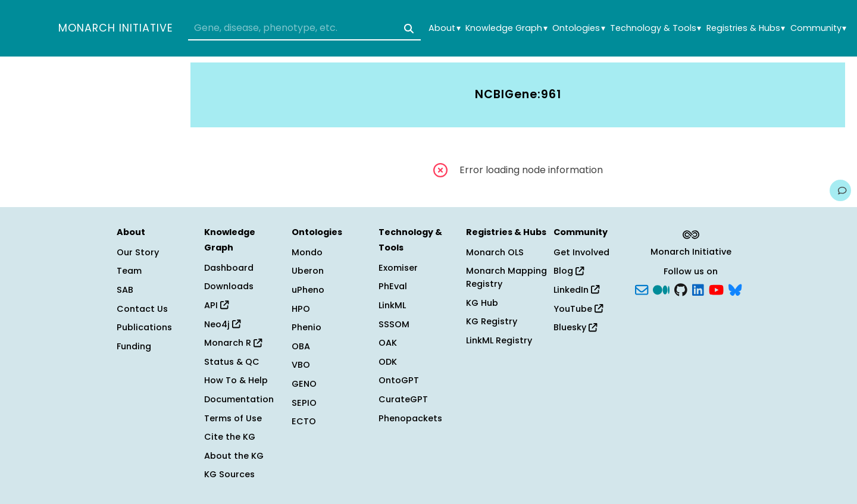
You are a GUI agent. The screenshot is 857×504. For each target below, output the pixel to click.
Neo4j (222, 324)
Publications (144, 327)
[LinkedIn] (698, 289)
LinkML (392, 305)
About (444, 28)
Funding (134, 346)
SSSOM (394, 324)
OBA (301, 346)
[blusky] (735, 289)
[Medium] (661, 289)
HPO (301, 309)
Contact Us (142, 309)
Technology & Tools (656, 28)
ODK (388, 362)
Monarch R (233, 343)
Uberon (308, 271)
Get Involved (581, 252)
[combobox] (304, 29)
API (216, 305)
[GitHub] (681, 289)
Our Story (138, 252)
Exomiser (398, 268)
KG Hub (482, 303)
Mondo (307, 252)
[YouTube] (716, 289)
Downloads (229, 286)
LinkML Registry (499, 340)
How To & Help (236, 380)
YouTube (578, 309)
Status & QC (232, 362)
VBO (301, 365)
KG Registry (492, 321)
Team (129, 271)
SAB (125, 290)
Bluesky (575, 327)
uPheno (308, 290)
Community (818, 28)
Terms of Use (233, 418)
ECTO (304, 421)
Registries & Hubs (746, 28)
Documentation (239, 399)
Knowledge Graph (506, 28)
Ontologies (578, 28)
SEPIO (304, 403)
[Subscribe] (642, 289)
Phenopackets (410, 418)
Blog (569, 271)
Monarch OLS (495, 252)
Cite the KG (230, 437)
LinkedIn (576, 290)
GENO (304, 384)
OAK (388, 343)
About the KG (234, 456)
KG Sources (229, 474)
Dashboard (229, 268)
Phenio (306, 327)
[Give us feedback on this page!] (840, 190)
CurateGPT (403, 399)
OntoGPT (399, 380)
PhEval (393, 286)
